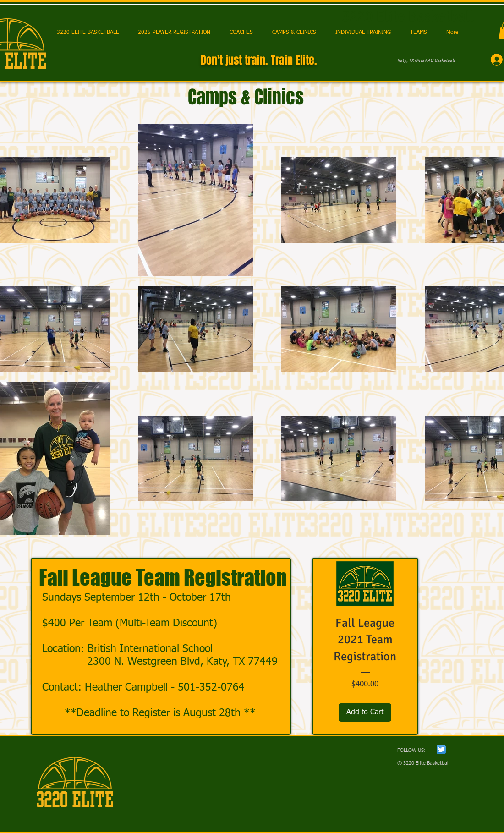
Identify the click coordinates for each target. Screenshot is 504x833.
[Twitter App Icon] (441, 750)
